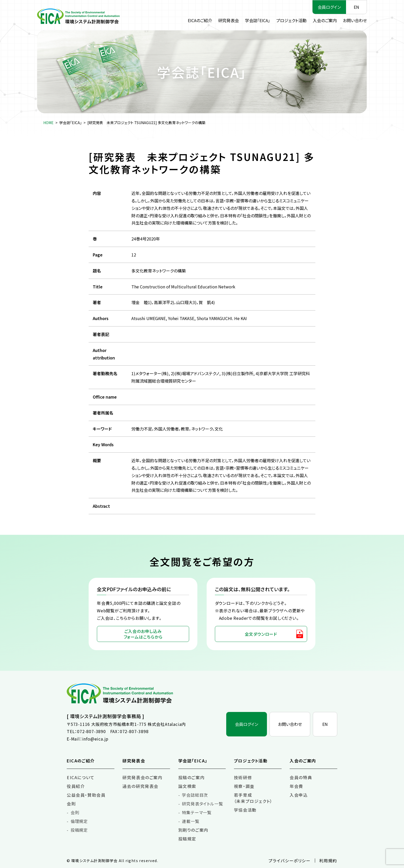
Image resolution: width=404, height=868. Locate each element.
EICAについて (81, 777)
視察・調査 (244, 786)
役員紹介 (76, 786)
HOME (48, 123)
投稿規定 (79, 830)
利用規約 (328, 861)
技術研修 (243, 777)
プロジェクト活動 (291, 20)
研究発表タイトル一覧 (202, 804)
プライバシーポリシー (290, 861)
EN (356, 7)
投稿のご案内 (192, 777)
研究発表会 (229, 20)
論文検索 (187, 786)
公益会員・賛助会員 (86, 795)
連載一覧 (191, 821)
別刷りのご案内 (193, 830)
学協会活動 (245, 810)
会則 (71, 804)
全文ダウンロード (261, 634)
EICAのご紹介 (200, 20)
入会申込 (299, 795)
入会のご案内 (325, 20)
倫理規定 (79, 821)
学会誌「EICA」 (258, 20)
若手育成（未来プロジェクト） (253, 798)
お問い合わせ (355, 20)
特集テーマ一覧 (197, 812)
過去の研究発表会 (140, 786)
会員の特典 (301, 777)
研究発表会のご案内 (142, 777)
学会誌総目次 (195, 795)
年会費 (296, 786)
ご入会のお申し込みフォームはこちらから (143, 634)
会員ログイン (329, 7)
